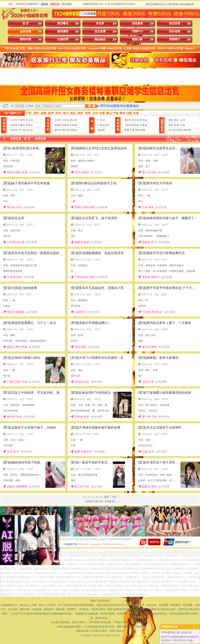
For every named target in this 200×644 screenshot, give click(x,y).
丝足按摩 (100, 31)
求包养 (100, 23)
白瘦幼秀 (63, 39)
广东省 (101, 120)
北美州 (180, 130)
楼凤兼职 (63, 31)
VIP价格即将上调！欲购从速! (176, 632)
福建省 (58, 125)
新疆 (143, 130)
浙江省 (73, 120)
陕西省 (136, 125)
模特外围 (25, 39)
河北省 (29, 120)
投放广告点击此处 (100, 601)
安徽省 (66, 125)
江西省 (73, 125)
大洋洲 (172, 130)
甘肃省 (143, 125)
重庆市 (128, 120)
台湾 (183, 120)
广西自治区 (104, 125)
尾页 (106, 497)
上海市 (58, 120)
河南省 (73, 130)
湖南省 (58, 130)
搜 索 (91, 106)
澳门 (177, 120)
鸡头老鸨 (175, 31)
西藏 (127, 130)
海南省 (101, 130)
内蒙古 (22, 125)
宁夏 (132, 130)
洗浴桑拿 (137, 23)
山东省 (29, 130)
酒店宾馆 (175, 23)
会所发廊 (25, 31)
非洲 (183, 125)
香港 (171, 120)
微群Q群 (137, 39)
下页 (114, 497)
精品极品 (100, 39)
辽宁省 (22, 130)
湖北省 (66, 130)
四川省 (136, 120)
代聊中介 (137, 31)
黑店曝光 (63, 23)
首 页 (26, 23)
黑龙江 (29, 125)
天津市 (22, 120)
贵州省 (143, 120)
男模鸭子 (175, 39)
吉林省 (14, 130)
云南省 (128, 125)
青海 (137, 130)
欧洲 (177, 125)
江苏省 (66, 120)
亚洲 (171, 125)
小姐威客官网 (70, 544)
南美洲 (187, 130)
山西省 (14, 125)
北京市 (14, 120)
